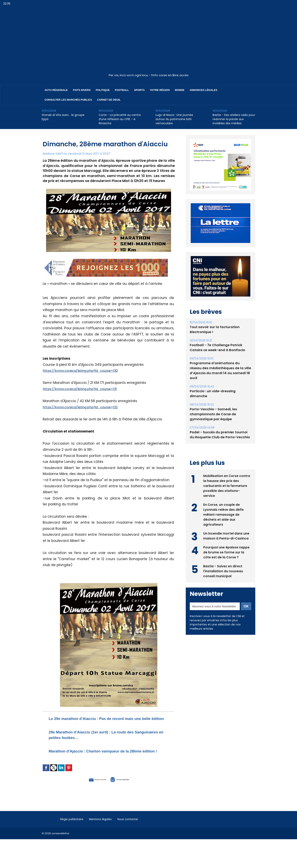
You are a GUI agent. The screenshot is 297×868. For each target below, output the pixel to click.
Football (122, 90)
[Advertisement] (149, 41)
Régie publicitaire (74, 830)
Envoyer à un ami (87, 790)
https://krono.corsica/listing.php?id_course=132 (83, 407)
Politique (103, 90)
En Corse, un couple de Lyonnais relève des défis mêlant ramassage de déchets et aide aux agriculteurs (224, 514)
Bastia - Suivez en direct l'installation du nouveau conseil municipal (223, 571)
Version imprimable (129, 790)
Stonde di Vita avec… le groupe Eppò (63, 117)
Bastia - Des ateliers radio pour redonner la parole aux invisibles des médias (234, 119)
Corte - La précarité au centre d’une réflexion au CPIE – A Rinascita (120, 119)
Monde (180, 90)
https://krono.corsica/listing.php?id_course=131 (83, 389)
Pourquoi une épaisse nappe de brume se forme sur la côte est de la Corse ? (226, 552)
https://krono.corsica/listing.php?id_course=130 (83, 371)
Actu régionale (56, 90)
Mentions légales (106, 830)
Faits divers (82, 90)
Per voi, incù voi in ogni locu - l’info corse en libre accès (149, 75)
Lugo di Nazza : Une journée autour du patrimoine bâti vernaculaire (174, 119)
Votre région (160, 90)
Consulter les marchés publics (68, 100)
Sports (139, 90)
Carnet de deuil (109, 100)
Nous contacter (137, 830)
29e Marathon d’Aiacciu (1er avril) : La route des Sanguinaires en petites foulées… (103, 740)
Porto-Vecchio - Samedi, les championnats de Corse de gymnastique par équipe (213, 414)
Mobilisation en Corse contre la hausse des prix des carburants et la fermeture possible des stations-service (227, 485)
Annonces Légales (203, 90)
